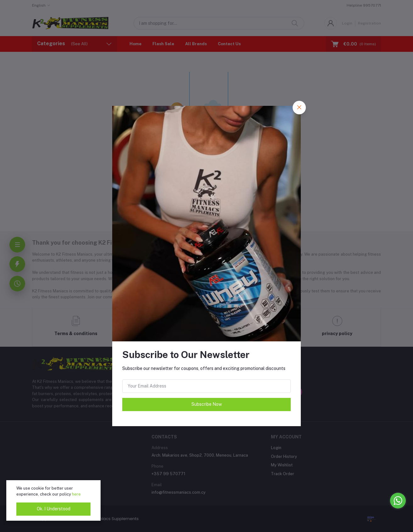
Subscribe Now (207, 404)
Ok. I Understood (54, 509)
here (76, 494)
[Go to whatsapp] (398, 501)
